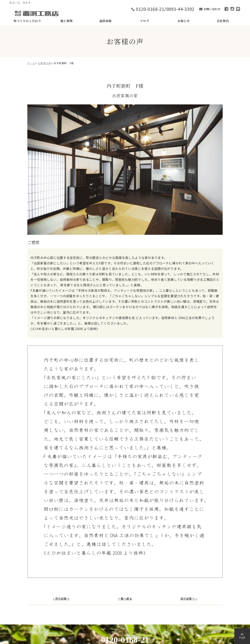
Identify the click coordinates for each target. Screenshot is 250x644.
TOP (242, 637)
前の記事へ (188, 599)
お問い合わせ (212, 9)
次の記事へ (62, 599)
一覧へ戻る (125, 599)
